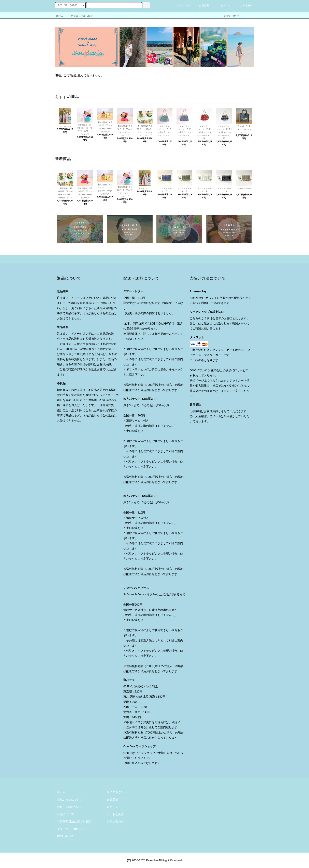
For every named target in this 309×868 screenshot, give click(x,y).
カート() (244, 5)
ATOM (69, 836)
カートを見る (115, 814)
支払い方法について (70, 800)
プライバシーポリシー (71, 829)
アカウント (181, 5)
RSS (60, 836)
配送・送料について (70, 807)
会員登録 (202, 5)
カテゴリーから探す (80, 16)
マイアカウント (117, 792)
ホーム (60, 16)
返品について (66, 814)
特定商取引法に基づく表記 (74, 821)
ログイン (221, 5)
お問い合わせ (229, 16)
